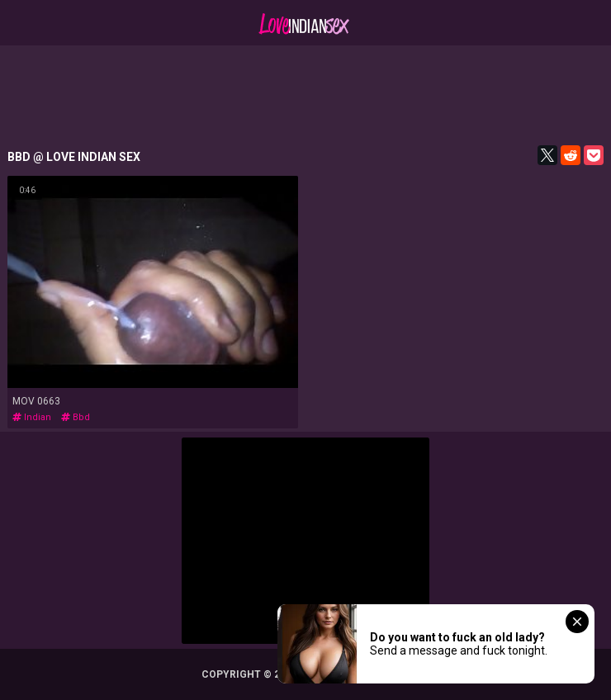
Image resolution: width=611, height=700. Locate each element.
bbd (76, 417)
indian (32, 417)
